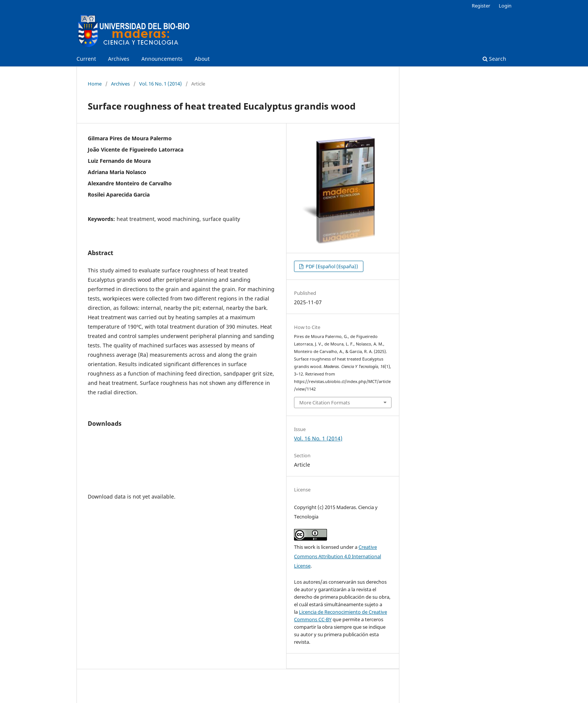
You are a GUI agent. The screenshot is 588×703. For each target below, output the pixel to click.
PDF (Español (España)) (331, 266)
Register (481, 6)
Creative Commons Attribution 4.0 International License (337, 556)
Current (86, 59)
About (202, 59)
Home (95, 84)
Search (494, 59)
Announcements (162, 59)
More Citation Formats (325, 403)
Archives (119, 59)
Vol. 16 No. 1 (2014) (160, 84)
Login (505, 6)
